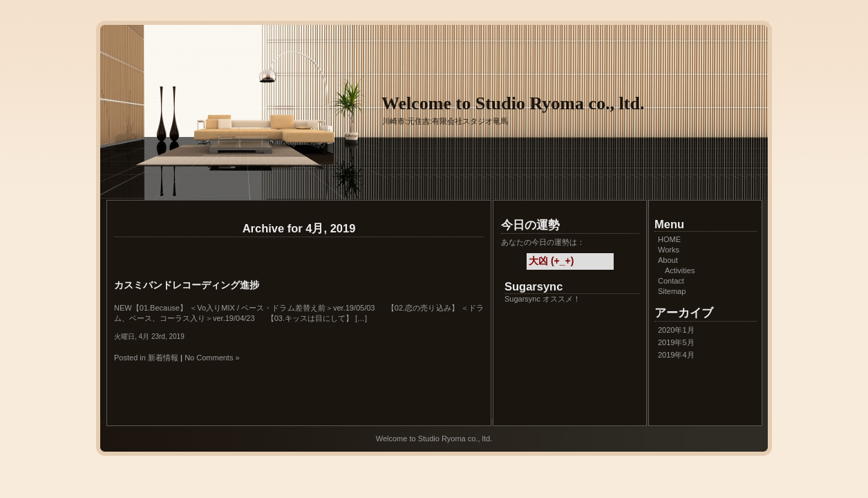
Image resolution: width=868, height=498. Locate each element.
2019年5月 (676, 342)
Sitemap (672, 291)
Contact (671, 281)
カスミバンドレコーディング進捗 (187, 285)
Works (669, 250)
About (668, 260)
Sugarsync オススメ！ (542, 299)
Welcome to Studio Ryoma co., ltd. (513, 103)
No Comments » (212, 358)
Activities (680, 270)
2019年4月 (676, 355)
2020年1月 (676, 330)
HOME (669, 239)
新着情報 (163, 358)
